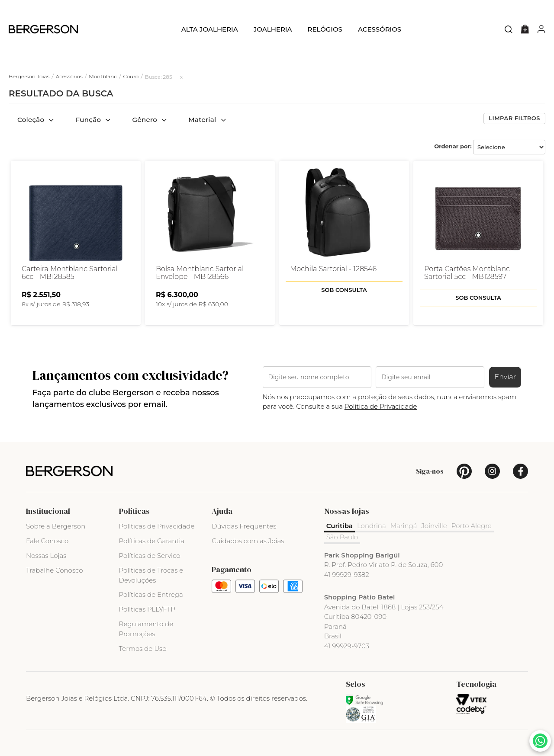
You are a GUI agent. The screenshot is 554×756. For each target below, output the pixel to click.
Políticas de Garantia (152, 541)
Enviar (505, 377)
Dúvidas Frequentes (244, 526)
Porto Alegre (472, 526)
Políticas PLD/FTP (147, 609)
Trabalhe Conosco (55, 570)
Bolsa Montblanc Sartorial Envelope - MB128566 (200, 273)
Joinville (434, 526)
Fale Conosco (47, 541)
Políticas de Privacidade (157, 526)
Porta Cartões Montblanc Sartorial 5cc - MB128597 (467, 273)
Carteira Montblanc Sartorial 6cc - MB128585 (70, 273)
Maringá (404, 526)
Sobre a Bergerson (56, 526)
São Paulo (342, 537)
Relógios (325, 29)
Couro (131, 76)
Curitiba (340, 526)
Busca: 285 (159, 77)
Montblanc (103, 76)
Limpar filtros (514, 118)
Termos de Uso (143, 649)
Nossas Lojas (46, 556)
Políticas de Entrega (151, 594)
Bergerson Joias (29, 76)
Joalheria (273, 29)
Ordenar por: (453, 146)
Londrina (372, 526)
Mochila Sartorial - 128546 (333, 269)
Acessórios (380, 29)
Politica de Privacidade (381, 406)
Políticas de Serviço (150, 556)
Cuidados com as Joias (248, 541)
